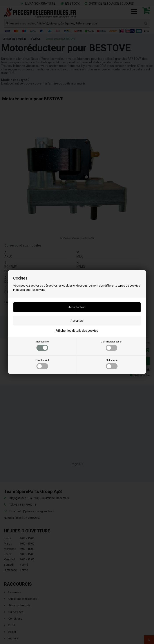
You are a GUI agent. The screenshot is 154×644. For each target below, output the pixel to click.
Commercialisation (112, 346)
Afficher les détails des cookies (77, 331)
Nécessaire (42, 346)
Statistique (112, 364)
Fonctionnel (42, 364)
